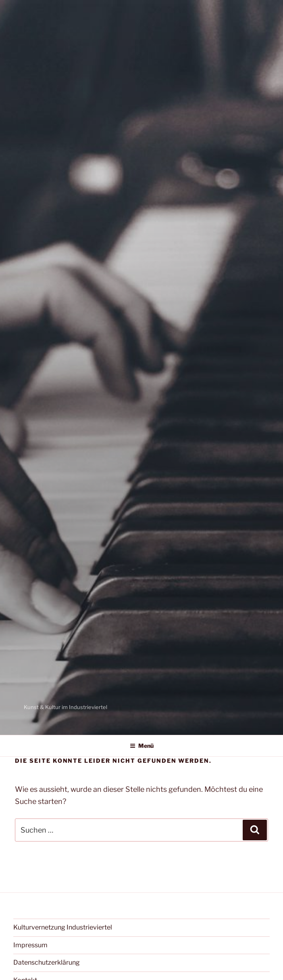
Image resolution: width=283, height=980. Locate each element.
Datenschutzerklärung (47, 962)
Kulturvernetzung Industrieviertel (63, 927)
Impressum (30, 945)
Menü (142, 746)
